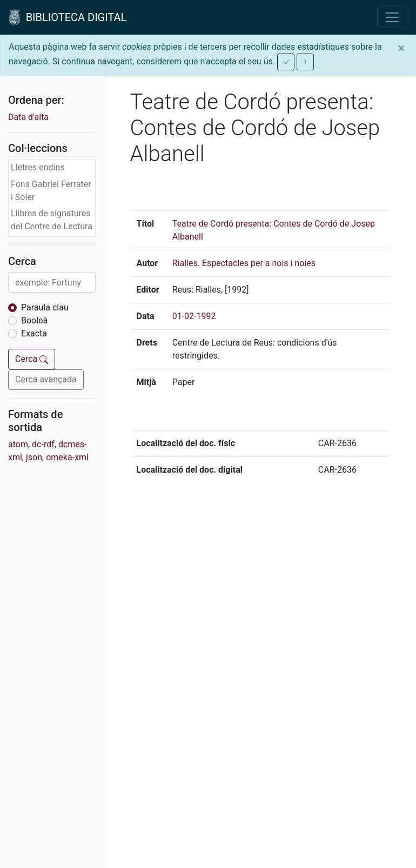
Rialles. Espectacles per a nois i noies (244, 263)
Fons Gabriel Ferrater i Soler (51, 191)
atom (18, 444)
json (34, 457)
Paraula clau (45, 307)
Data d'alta (28, 117)
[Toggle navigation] (392, 17)
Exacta (34, 333)
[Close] (401, 48)
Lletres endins (38, 167)
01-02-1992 (194, 316)
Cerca (32, 359)
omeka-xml (67, 457)
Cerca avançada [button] (46, 379)
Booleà (34, 320)
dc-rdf (43, 444)
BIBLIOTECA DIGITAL (68, 17)
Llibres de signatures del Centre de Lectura (52, 220)
